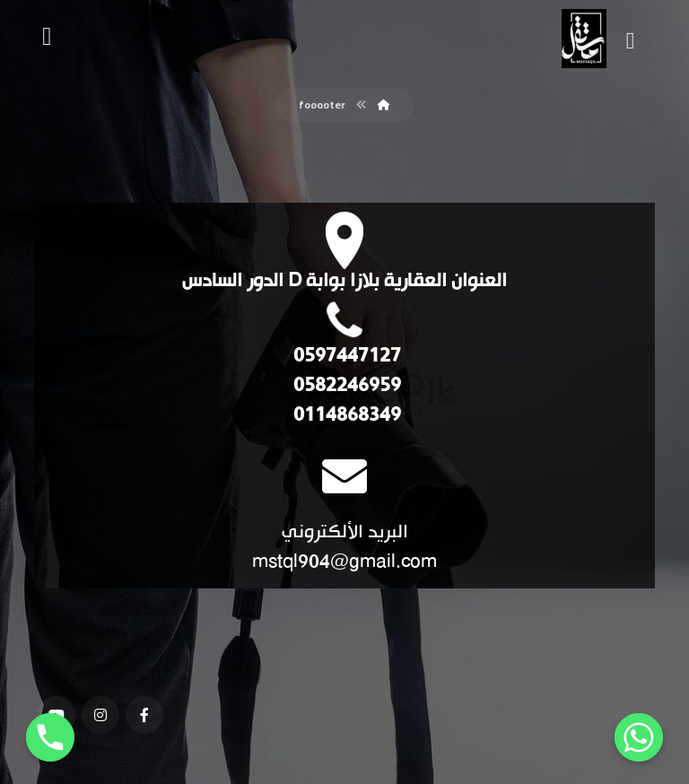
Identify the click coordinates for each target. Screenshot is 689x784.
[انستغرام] (100, 715)
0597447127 (345, 357)
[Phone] (50, 737)
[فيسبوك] (144, 715)
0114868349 (345, 416)
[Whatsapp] (639, 737)
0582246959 (345, 386)
